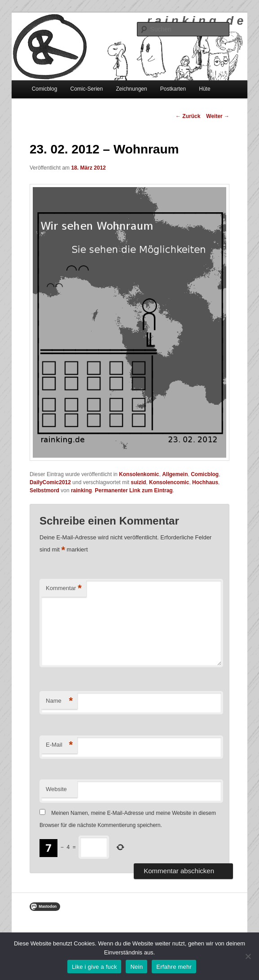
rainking (81, 490)
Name (59, 701)
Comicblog (45, 89)
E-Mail (59, 745)
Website (56, 789)
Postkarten (173, 89)
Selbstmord (44, 490)
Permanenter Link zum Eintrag (134, 490)
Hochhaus (205, 482)
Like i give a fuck (94, 967)
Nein (136, 967)
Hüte (204, 89)
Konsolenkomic (139, 474)
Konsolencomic (169, 482)
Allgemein (175, 474)
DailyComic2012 (50, 482)
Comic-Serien (86, 89)
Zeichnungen (131, 89)
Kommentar (64, 588)
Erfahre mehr (174, 967)
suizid (138, 482)
